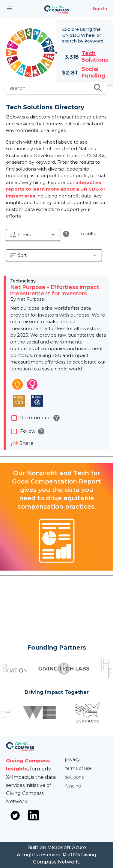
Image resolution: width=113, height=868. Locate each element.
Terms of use (78, 768)
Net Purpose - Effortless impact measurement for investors (55, 291)
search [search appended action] (98, 88)
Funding (73, 786)
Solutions (74, 777)
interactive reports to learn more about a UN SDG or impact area (56, 189)
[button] (33, 235)
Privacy (72, 759)
